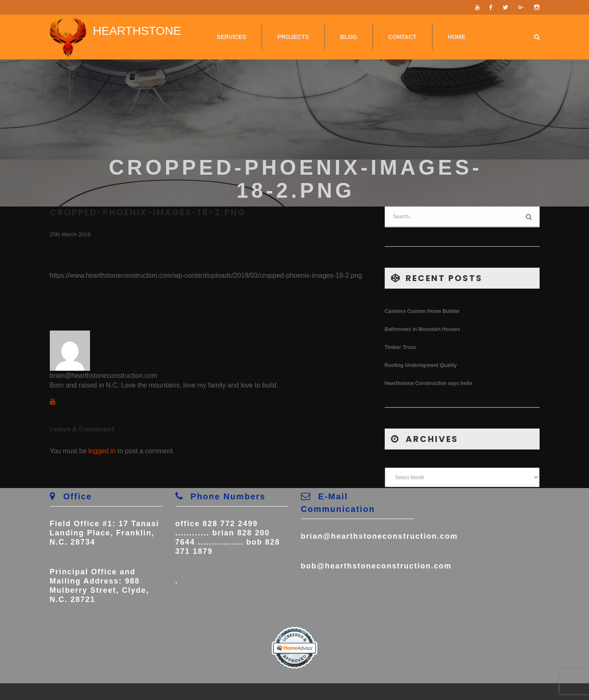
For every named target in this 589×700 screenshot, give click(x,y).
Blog (349, 37)
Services (232, 37)
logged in (102, 451)
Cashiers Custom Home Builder (422, 311)
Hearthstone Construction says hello (428, 383)
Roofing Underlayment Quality (421, 365)
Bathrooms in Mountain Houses (423, 329)
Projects (293, 37)
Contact (402, 37)
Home (456, 37)
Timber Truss (400, 347)
